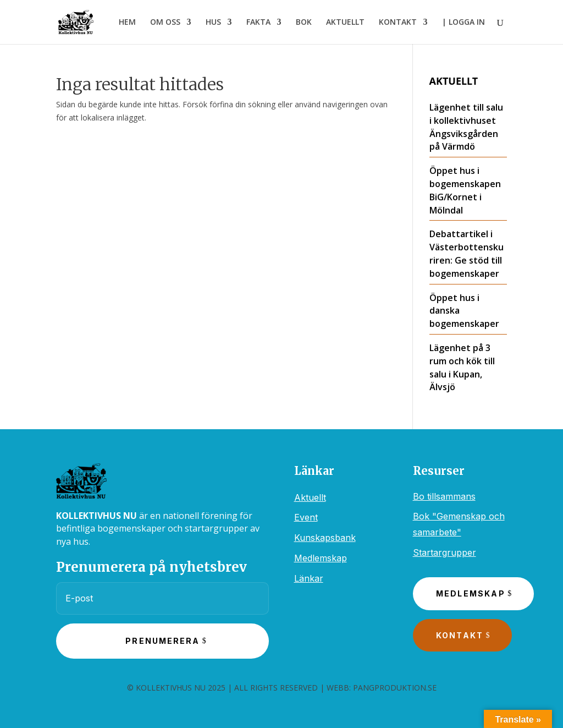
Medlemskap (321, 558)
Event (306, 517)
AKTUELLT (345, 23)
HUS (213, 23)
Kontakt (460, 635)
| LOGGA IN (463, 23)
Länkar (309, 578)
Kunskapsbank (325, 538)
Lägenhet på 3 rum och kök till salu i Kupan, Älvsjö (462, 367)
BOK (304, 23)
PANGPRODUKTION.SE (395, 688)
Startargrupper (445, 552)
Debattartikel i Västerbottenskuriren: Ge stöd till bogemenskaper (467, 253)
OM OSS (165, 23)
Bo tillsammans (444, 496)
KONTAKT (398, 23)
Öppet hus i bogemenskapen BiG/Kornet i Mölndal (465, 190)
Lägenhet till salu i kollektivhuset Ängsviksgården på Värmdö (466, 127)
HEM (127, 23)
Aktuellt (310, 497)
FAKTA (258, 23)
